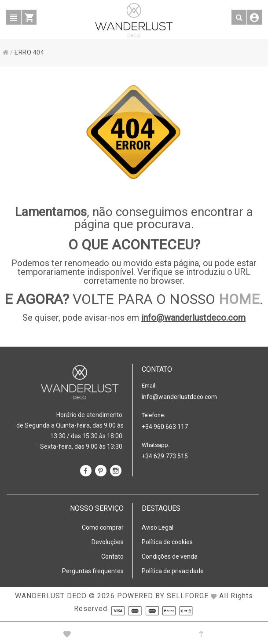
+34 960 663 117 (165, 427)
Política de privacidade (173, 571)
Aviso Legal (158, 527)
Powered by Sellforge (163, 596)
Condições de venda (170, 556)
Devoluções (108, 542)
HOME (239, 299)
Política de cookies (167, 542)
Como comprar (103, 527)
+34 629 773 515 (165, 456)
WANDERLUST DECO (51, 596)
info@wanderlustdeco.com (193, 318)
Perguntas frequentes (93, 571)
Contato (112, 556)
